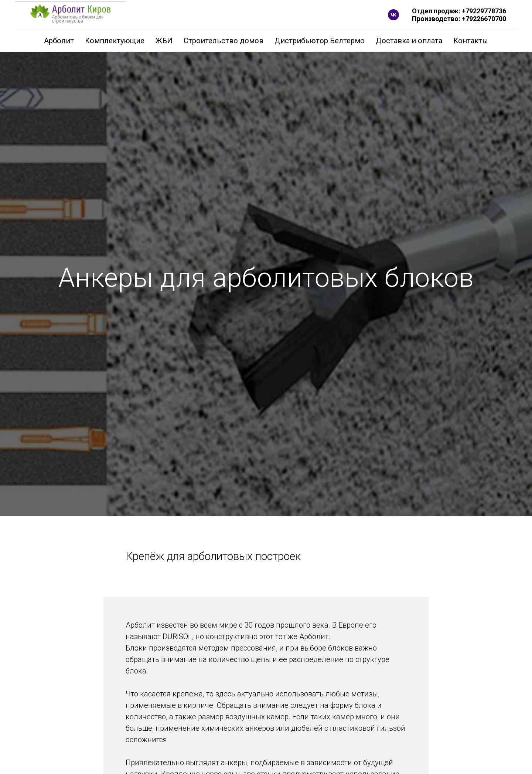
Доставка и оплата (409, 41)
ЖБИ (164, 41)
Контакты (471, 41)
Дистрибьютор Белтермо (320, 41)
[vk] (393, 15)
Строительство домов (224, 41)
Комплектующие (115, 41)
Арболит (59, 41)
